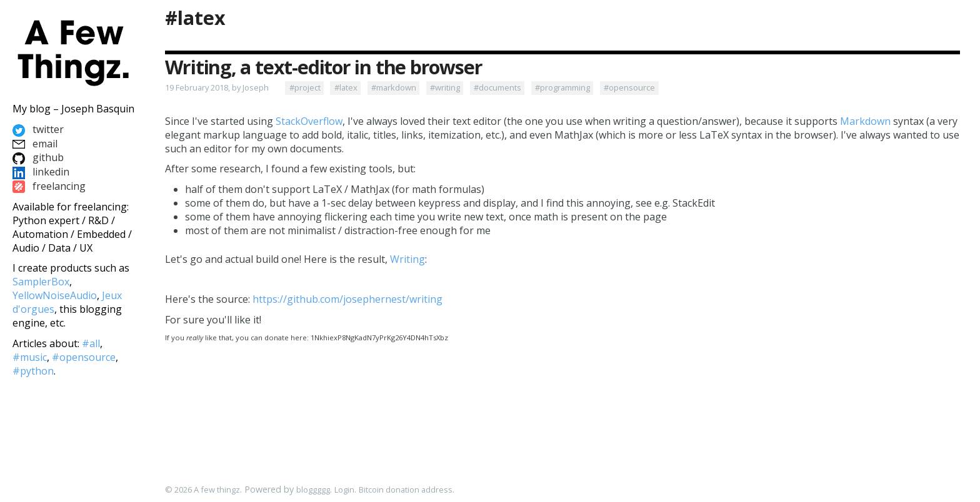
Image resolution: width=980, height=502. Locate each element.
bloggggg (313, 490)
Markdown (865, 121)
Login (344, 490)
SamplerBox (41, 282)
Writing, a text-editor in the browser (323, 67)
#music (30, 357)
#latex (195, 18)
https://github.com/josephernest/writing (347, 299)
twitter (38, 129)
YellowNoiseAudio (55, 295)
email (35, 144)
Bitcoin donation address (406, 490)
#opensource (629, 87)
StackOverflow (309, 121)
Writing (407, 259)
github (38, 157)
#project (305, 87)
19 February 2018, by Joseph (217, 87)
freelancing (49, 186)
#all (91, 343)
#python (33, 371)
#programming (562, 87)
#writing (445, 87)
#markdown (394, 87)
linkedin (41, 172)
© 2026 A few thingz (202, 490)
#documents (497, 87)
